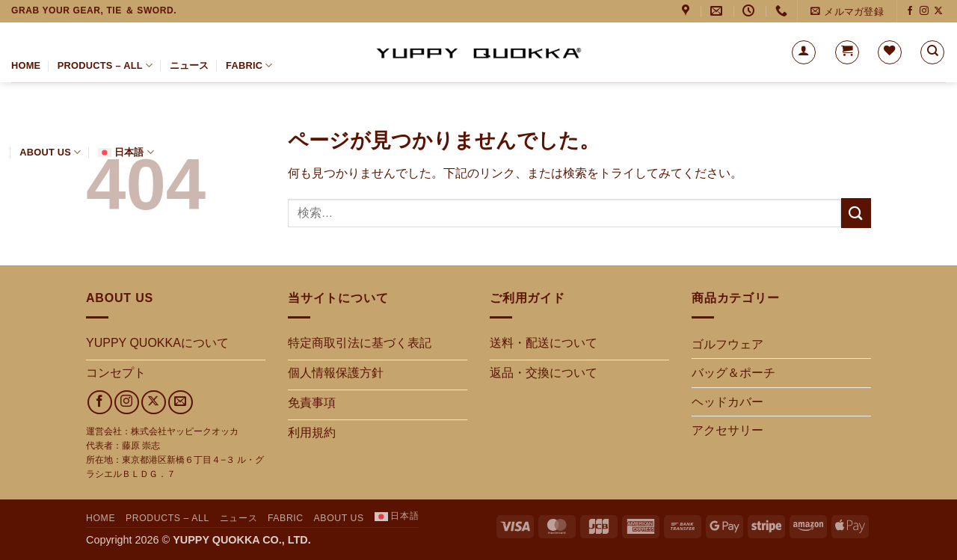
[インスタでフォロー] (924, 11)
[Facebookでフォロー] (910, 11)
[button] (847, 12)
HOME (26, 65)
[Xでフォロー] (938, 11)
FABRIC (249, 65)
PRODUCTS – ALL (105, 65)
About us (50, 152)
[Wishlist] (890, 52)
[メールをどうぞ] (181, 403)
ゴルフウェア (727, 344)
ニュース (190, 65)
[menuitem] (126, 153)
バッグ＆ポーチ (733, 373)
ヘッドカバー (727, 402)
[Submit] (856, 213)
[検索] (932, 52)
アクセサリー (727, 430)
